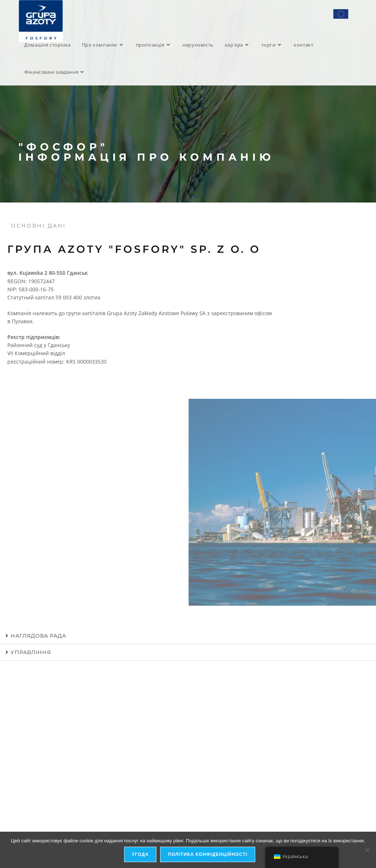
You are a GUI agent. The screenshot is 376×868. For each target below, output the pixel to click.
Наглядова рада (38, 636)
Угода (140, 855)
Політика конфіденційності (208, 855)
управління (31, 652)
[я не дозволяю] (367, 850)
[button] (188, 636)
